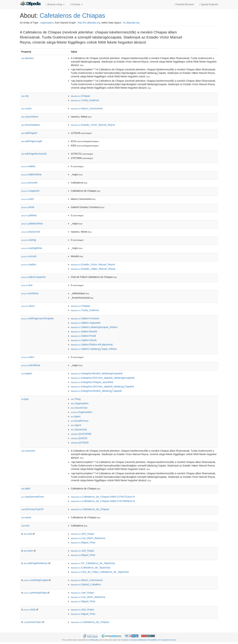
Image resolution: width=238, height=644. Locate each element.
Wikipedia (94, 640)
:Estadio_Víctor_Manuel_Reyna (93, 125)
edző (27, 199)
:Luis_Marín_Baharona (88, 538)
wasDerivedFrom (33, 497)
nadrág (29, 240)
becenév (29, 183)
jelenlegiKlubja (35, 593)
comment (28, 451)
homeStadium (31, 125)
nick (25, 526)
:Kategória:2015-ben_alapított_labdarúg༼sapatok (102, 387)
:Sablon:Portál (83, 336)
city (25, 96)
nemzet (29, 256)
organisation (47, 23)
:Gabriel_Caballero (86, 584)
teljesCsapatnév (33, 277)
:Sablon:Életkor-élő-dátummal (92, 345)
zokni (28, 357)
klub (29, 610)
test (27, 285)
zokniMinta (31, 365)
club (28, 534)
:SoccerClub (79, 408)
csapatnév (30, 191)
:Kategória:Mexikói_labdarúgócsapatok (97, 373)
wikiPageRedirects (36, 563)
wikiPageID (29, 133)
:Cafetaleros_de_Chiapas (90, 509)
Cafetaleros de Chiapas (72, 16)
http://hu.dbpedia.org (89, 23)
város (28, 306)
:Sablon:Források (85, 318)
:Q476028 (80, 443)
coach (26, 108)
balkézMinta (31, 174)
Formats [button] (76, 4)
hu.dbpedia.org (131, 23)
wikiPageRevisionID (34, 154)
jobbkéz (29, 215)
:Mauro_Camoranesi (87, 108)
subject (27, 373)
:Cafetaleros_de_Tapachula (90, 568)
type (25, 399)
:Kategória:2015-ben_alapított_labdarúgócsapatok (103, 378)
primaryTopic (32, 622)
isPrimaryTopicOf (32, 509)
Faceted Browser (184, 4)
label (26, 489)
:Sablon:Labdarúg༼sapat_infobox (94, 349)
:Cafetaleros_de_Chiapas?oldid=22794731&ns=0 (103, 497)
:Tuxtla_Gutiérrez (85, 100)
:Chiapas (80, 96)
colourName (30, 117)
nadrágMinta (32, 248)
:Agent (76, 416)
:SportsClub (79, 430)
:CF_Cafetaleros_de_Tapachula (93, 563)
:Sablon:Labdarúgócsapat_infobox (94, 327)
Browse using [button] (55, 4)
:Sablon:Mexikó (84, 331)
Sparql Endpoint (209, 4)
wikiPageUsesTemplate (37, 318)
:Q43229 (79, 438)
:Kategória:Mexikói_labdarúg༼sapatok (96, 391)
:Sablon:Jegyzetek (86, 323)
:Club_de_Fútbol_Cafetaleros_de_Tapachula (100, 572)
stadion (29, 264)
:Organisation (80, 403)
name (26, 517)
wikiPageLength (32, 141)
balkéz (28, 166)
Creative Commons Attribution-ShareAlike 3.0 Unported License (149, 640)
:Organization (81, 412)
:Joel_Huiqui (82, 534)
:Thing (76, 399)
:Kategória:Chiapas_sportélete (92, 382)
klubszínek (31, 232)
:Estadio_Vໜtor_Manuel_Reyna (93, 269)
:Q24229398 (81, 434)
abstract (27, 58)
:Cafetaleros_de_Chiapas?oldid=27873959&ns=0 (103, 501)
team (28, 551)
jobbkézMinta (32, 224)
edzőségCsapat (36, 580)
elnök (28, 207)
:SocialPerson (80, 421)
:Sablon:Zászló (84, 340)
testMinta (30, 293)
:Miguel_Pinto (83, 542)
